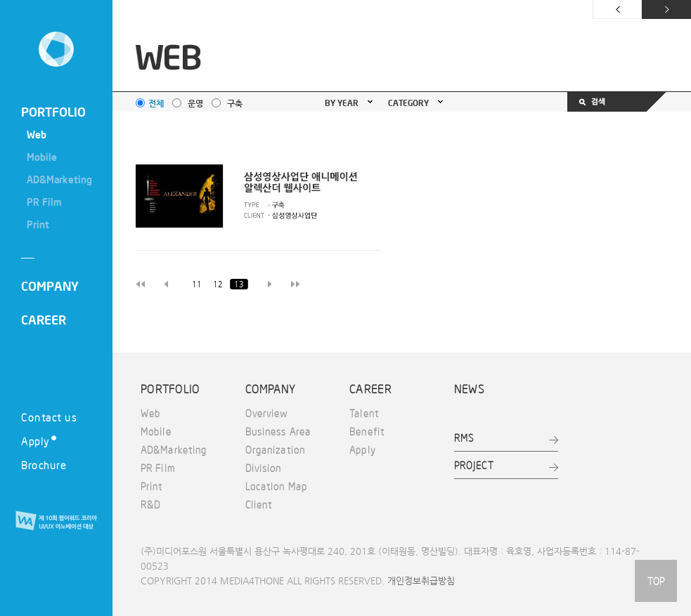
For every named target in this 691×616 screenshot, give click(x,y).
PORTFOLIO (53, 112)
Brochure (44, 465)
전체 (156, 103)
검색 (616, 102)
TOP (656, 581)
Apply (39, 441)
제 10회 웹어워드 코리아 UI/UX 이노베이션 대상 (56, 521)
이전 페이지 (617, 9)
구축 (235, 103)
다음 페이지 (666, 9)
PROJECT (474, 465)
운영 (195, 103)
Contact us (49, 417)
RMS (464, 438)
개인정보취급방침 (421, 581)
